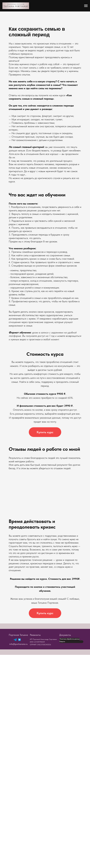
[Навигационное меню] (86, 6)
